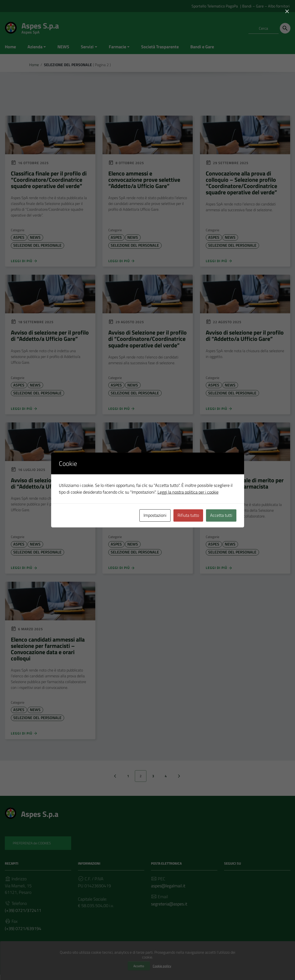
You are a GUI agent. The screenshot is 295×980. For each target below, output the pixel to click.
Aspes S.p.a (40, 27)
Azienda (35, 47)
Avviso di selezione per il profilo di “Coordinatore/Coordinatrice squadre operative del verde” (147, 488)
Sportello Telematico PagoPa (215, 6)
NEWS (63, 47)
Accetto (139, 966)
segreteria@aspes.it (169, 908)
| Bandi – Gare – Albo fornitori (265, 6)
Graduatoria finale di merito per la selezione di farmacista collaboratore (245, 488)
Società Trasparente (160, 47)
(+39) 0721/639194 (23, 933)
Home (10, 47)
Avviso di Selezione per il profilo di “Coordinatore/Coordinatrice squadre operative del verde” (147, 340)
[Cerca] (285, 28)
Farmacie (117, 47)
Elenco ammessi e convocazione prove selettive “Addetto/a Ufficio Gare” (144, 180)
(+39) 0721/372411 (23, 915)
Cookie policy (162, 966)
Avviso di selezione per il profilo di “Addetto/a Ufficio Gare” (50, 337)
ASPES (19, 238)
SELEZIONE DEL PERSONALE (37, 246)
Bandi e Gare (202, 47)
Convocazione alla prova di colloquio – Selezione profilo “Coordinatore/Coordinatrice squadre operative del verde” (241, 183)
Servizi (87, 47)
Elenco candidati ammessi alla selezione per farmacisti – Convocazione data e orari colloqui (48, 652)
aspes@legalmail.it (168, 890)
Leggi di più (24, 262)
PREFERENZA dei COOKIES (32, 847)
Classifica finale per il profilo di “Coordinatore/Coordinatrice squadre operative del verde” (49, 180)
